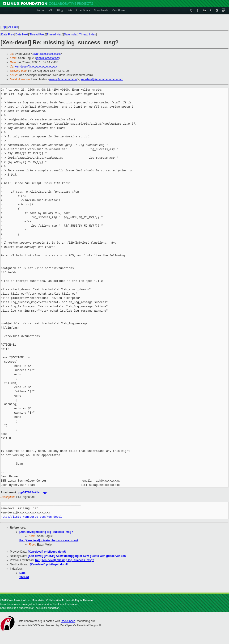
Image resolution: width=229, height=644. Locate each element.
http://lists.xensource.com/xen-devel (31, 517)
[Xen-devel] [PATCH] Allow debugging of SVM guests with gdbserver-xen (77, 556)
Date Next (22, 34)
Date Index (71, 34)
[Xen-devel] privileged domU (47, 551)
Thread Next (55, 34)
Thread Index (88, 34)
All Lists (13, 27)
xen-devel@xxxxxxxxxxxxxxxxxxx (36, 67)
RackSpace (68, 621)
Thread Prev (37, 34)
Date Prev (7, 34)
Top (3, 27)
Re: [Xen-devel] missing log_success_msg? (49, 540)
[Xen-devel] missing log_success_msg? (46, 532)
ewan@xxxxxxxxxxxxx (47, 54)
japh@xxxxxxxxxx (48, 58)
